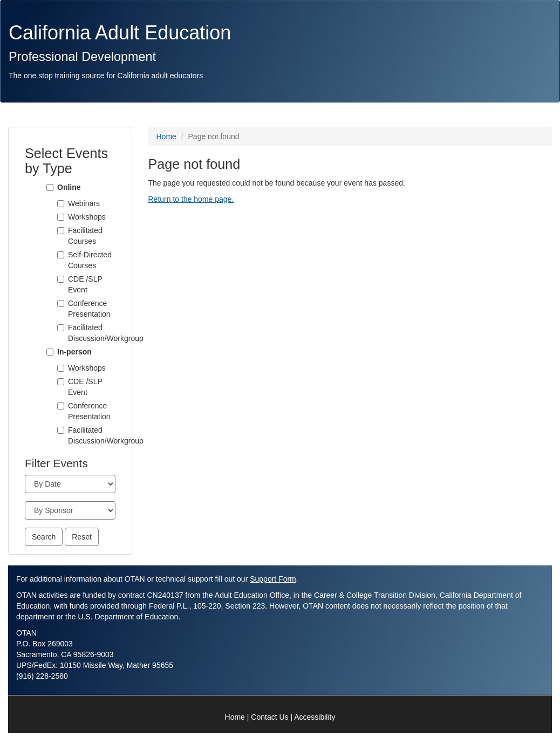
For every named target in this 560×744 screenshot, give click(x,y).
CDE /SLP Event (85, 284)
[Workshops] (61, 217)
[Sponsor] (70, 510)
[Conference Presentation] (61, 303)
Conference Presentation (89, 309)
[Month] (70, 484)
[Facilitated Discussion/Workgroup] (61, 328)
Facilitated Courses (85, 236)
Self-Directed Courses (90, 260)
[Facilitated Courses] (61, 231)
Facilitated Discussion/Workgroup (92, 333)
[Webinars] (61, 204)
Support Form (273, 579)
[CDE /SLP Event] (61, 279)
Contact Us (269, 717)
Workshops (87, 217)
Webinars (84, 203)
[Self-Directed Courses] (61, 255)
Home (166, 136)
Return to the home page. (191, 199)
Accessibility (315, 717)
